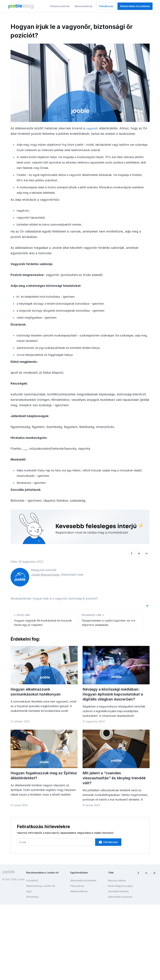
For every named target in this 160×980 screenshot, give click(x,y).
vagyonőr (93, 128)
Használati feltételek (118, 891)
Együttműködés (79, 873)
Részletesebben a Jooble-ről (42, 873)
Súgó (29, 891)
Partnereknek (77, 886)
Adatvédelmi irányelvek (120, 897)
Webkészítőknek (79, 891)
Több (111, 873)
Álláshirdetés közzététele (135, 6)
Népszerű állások (117, 880)
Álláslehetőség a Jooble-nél (41, 886)
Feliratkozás (106, 6)
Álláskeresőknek (60, 6)
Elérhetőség (32, 897)
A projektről (32, 880)
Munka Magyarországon (121, 886)
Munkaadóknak (84, 6)
